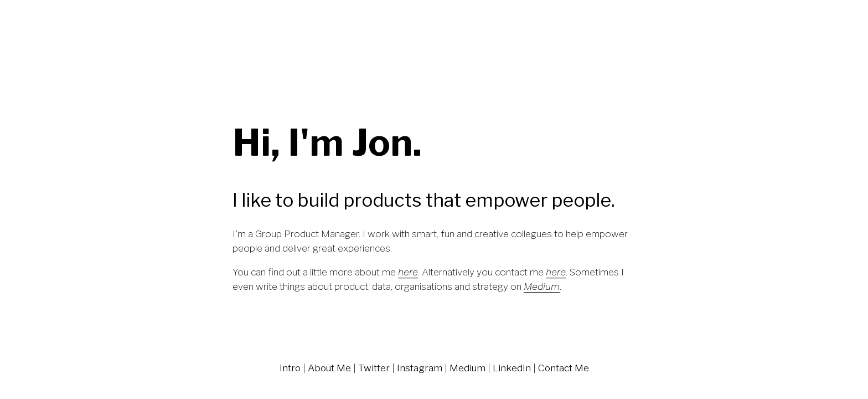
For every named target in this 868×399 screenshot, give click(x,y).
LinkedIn (512, 368)
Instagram (420, 368)
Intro (290, 368)
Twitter (374, 368)
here (408, 272)
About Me (329, 368)
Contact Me (564, 368)
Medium (467, 368)
